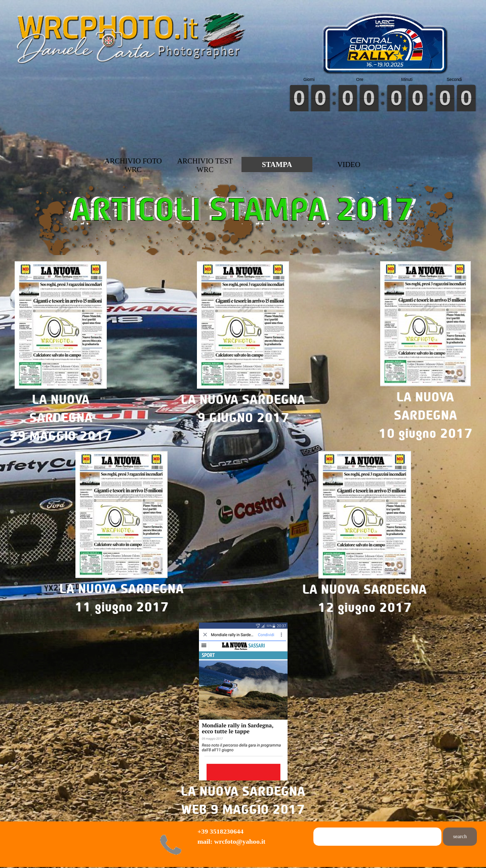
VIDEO (349, 164)
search (460, 836)
